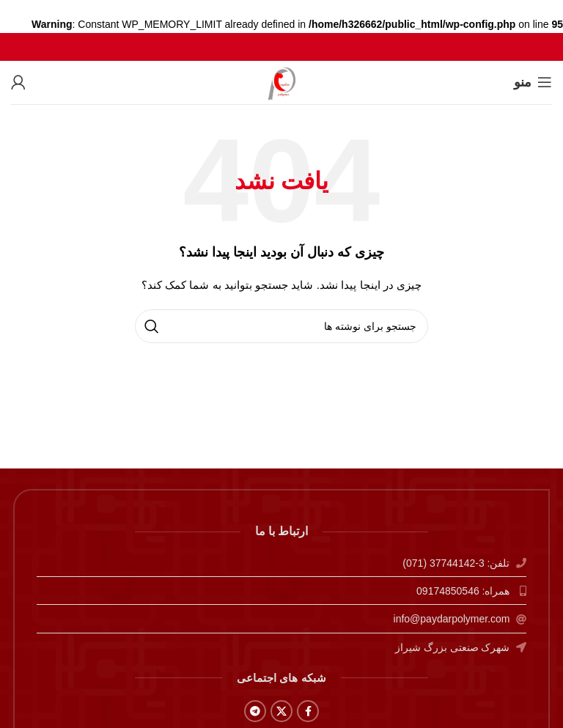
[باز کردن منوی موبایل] (533, 82)
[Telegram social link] (255, 711)
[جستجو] (281, 326)
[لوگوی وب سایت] (282, 81)
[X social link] (281, 711)
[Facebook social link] (308, 711)
